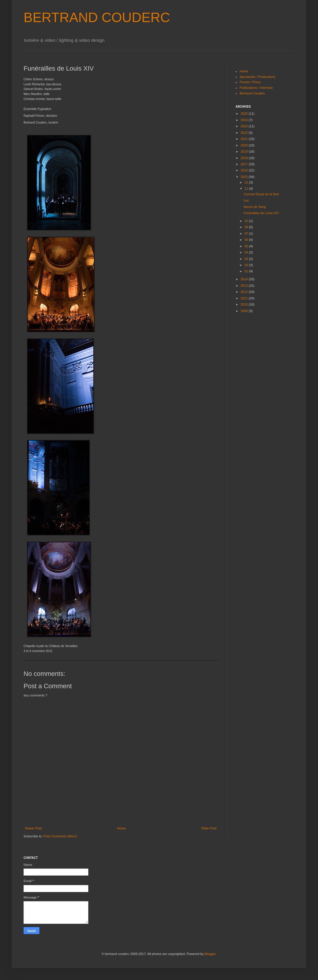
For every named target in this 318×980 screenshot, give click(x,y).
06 (247, 240)
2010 (245, 304)
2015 (245, 177)
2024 (245, 120)
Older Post (209, 828)
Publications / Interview (256, 88)
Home (121, 828)
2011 (245, 298)
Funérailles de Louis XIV (261, 213)
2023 (245, 126)
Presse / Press (250, 82)
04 (247, 252)
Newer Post (33, 828)
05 (247, 246)
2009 (245, 311)
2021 (245, 139)
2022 (245, 133)
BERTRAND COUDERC (97, 17)
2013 (245, 286)
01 (247, 271)
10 (247, 221)
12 (247, 182)
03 (247, 259)
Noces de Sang (255, 207)
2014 (245, 279)
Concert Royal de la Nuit (261, 194)
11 (247, 189)
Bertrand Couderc (252, 93)
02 (247, 265)
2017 (245, 164)
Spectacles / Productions (257, 77)
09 (247, 227)
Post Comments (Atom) (60, 836)
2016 (245, 170)
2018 (245, 158)
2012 (245, 292)
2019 (245, 151)
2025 (245, 114)
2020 (245, 145)
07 (247, 234)
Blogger (210, 954)
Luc (246, 200)
